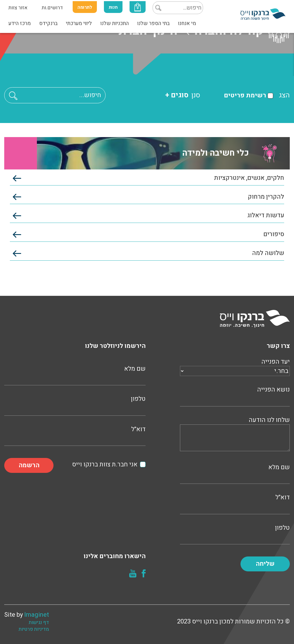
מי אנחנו (187, 23)
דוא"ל (235, 503)
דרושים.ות (52, 8)
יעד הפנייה (235, 366)
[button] (13, 96)
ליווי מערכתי (79, 23)
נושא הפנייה (235, 396)
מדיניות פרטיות (34, 629)
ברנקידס (48, 23)
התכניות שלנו (114, 23)
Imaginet (37, 615)
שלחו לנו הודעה (235, 435)
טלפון (235, 534)
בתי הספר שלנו (153, 23)
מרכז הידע (20, 23)
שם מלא (235, 473)
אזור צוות (18, 8)
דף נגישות (39, 623)
